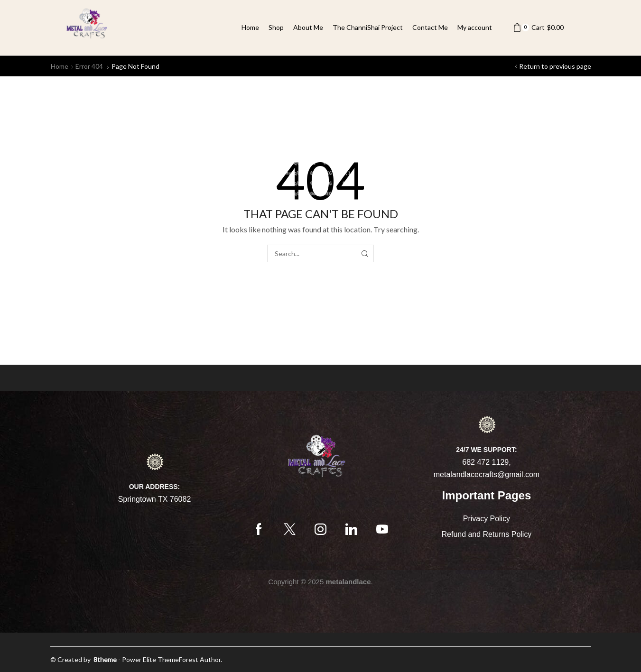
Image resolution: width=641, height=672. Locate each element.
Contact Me (430, 27)
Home (250, 27)
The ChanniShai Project (368, 27)
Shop (276, 27)
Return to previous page (555, 66)
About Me (308, 27)
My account (475, 27)
